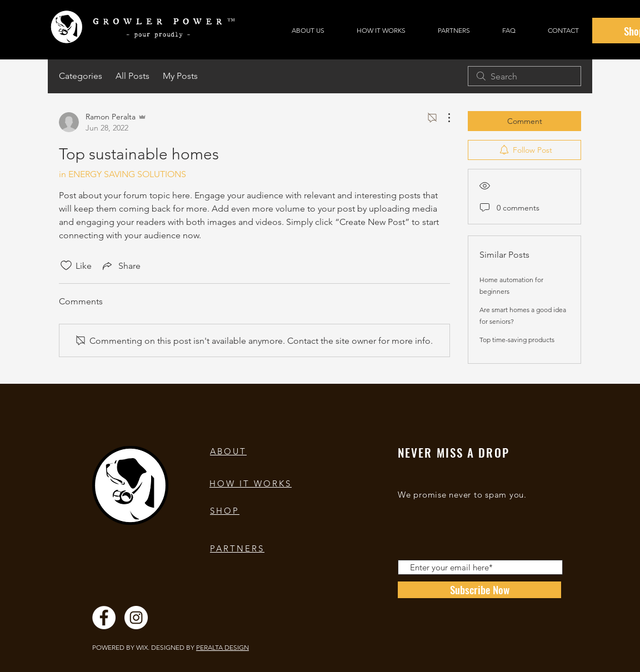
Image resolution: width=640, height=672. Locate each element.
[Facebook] (104, 618)
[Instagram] (136, 618)
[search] (524, 76)
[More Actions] (443, 118)
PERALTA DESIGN (222, 647)
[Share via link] (121, 265)
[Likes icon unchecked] (66, 265)
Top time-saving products (517, 340)
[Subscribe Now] (479, 590)
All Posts (132, 76)
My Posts (180, 76)
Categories (81, 76)
